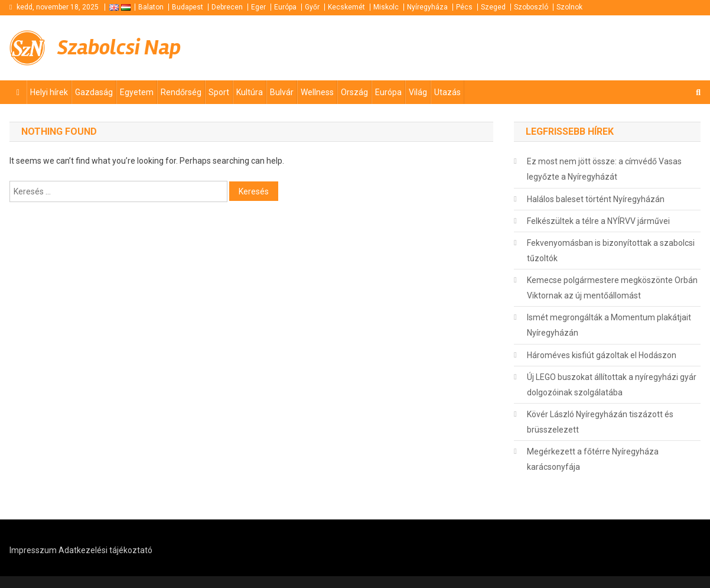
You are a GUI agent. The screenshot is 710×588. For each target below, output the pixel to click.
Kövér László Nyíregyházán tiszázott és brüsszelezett (600, 422)
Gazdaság (94, 92)
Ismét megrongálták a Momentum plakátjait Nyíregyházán (609, 325)
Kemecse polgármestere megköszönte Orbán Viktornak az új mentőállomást (612, 288)
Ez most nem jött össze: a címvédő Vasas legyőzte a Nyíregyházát (604, 169)
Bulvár (282, 92)
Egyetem (137, 92)
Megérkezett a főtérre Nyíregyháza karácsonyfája (593, 459)
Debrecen (227, 7)
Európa (285, 7)
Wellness (317, 92)
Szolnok (569, 7)
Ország (354, 92)
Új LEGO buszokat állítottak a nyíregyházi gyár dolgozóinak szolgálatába (612, 385)
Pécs (464, 7)
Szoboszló (531, 7)
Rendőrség (181, 92)
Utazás (447, 92)
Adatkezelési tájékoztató (105, 550)
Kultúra (250, 92)
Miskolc (386, 7)
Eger (258, 7)
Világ (418, 92)
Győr (312, 7)
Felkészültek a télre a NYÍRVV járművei (598, 221)
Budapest (188, 7)
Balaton (151, 7)
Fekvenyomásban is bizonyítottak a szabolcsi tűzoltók (611, 251)
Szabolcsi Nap (119, 48)
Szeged (493, 7)
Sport (219, 92)
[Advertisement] (559, 47)
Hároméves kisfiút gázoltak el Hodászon (602, 355)
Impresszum (33, 550)
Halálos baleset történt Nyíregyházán (596, 199)
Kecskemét (346, 7)
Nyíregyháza (427, 7)
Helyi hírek (49, 92)
